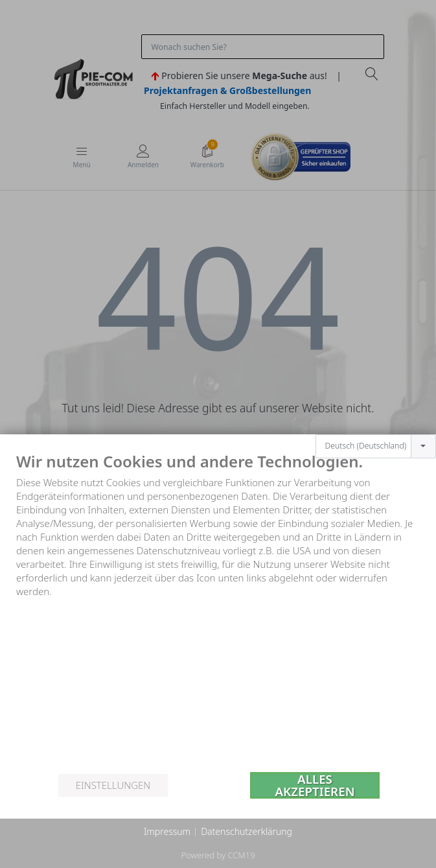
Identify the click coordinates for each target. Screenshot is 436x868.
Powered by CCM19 (218, 855)
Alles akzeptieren (315, 785)
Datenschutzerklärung (247, 831)
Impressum (167, 831)
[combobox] (376, 447)
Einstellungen (113, 785)
